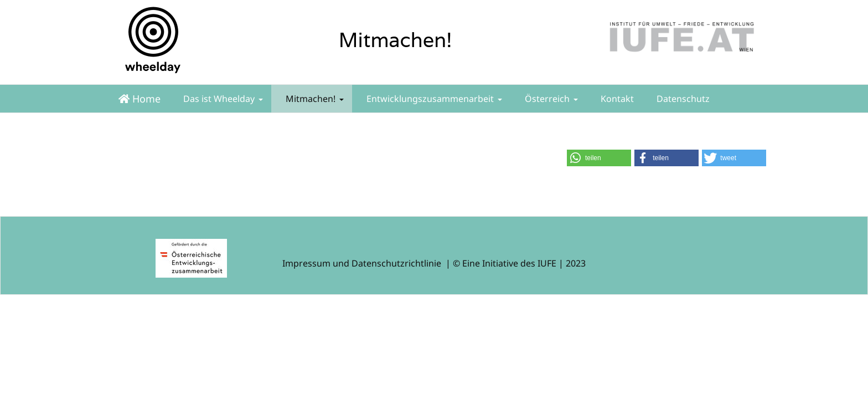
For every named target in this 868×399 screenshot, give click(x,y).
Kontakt (616, 99)
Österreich (550, 99)
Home (139, 99)
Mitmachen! (314, 99)
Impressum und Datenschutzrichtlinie (362, 263)
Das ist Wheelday (222, 99)
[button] (599, 158)
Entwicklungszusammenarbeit (433, 99)
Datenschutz (682, 99)
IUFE (547, 263)
